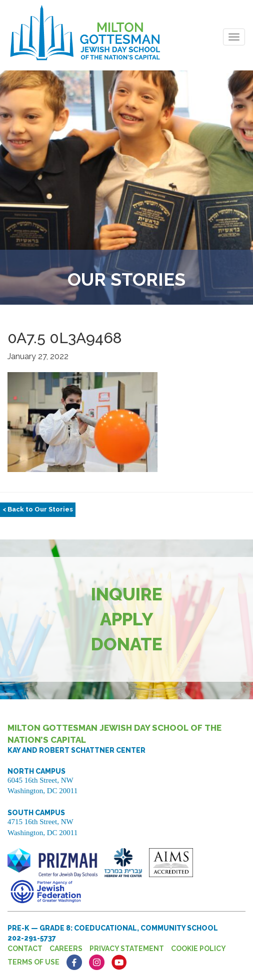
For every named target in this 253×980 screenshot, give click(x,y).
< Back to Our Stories (38, 509)
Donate (127, 644)
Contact (25, 949)
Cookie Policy (198, 949)
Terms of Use (33, 962)
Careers (66, 949)
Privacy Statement (127, 949)
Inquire (127, 594)
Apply (127, 619)
